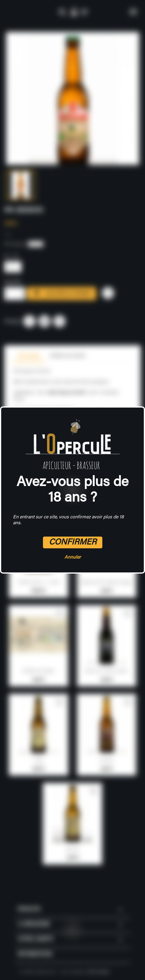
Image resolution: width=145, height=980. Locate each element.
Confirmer (73, 542)
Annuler (73, 557)
